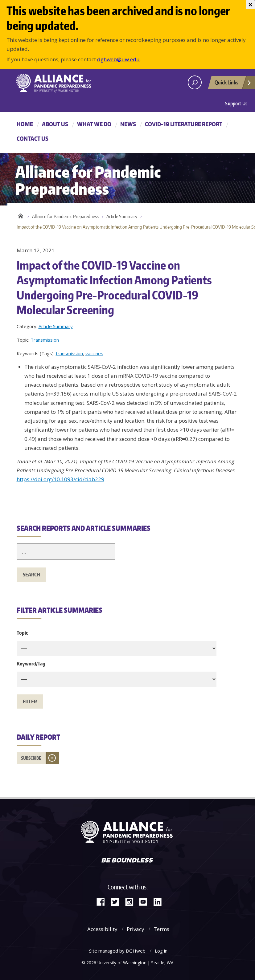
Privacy (136, 929)
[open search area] (195, 82)
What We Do (94, 124)
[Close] (250, 5)
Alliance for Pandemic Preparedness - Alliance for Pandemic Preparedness (68, 83)
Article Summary (122, 216)
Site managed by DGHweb (117, 951)
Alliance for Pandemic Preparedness (65, 216)
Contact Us (33, 138)
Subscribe (31, 758)
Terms (161, 929)
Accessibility (102, 929)
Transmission (45, 340)
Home (25, 124)
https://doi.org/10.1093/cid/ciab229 (60, 479)
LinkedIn (160, 901)
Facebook (103, 901)
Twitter (117, 901)
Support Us (236, 104)
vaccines (94, 353)
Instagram (131, 901)
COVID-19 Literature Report (184, 124)
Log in (161, 951)
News (128, 124)
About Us (55, 124)
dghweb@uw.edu (118, 59)
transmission (69, 353)
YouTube (146, 901)
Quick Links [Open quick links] (233, 84)
